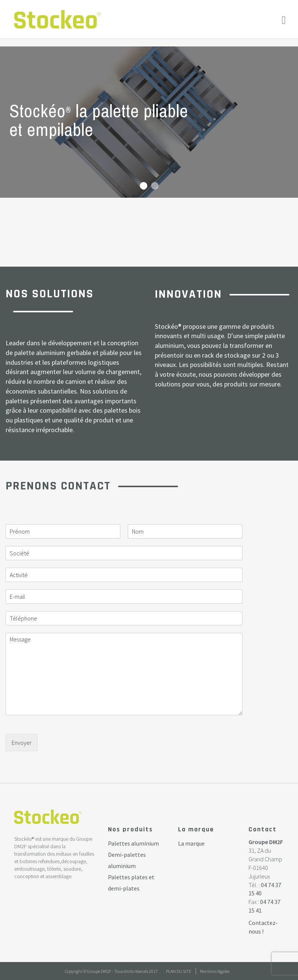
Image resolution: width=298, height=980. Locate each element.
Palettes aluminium (133, 843)
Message (124, 674)
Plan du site (179, 971)
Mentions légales (215, 971)
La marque (191, 843)
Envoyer (22, 743)
